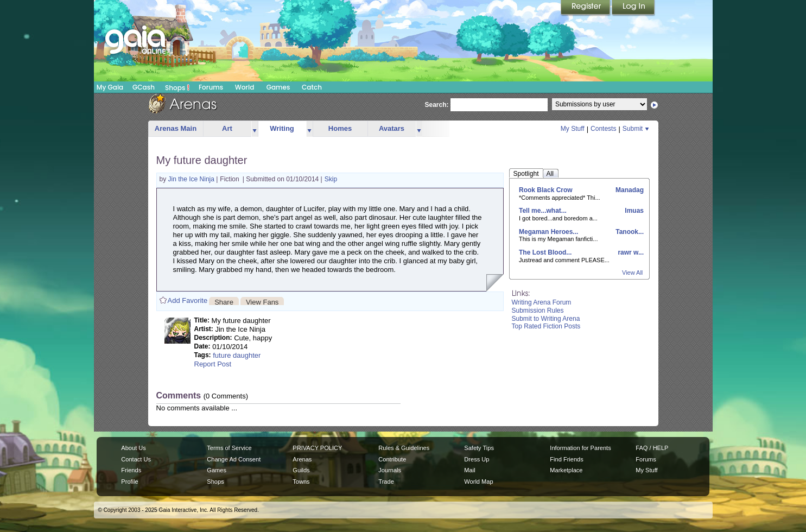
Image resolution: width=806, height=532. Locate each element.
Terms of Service (229, 448)
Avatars (392, 128)
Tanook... (629, 232)
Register (586, 8)
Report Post (213, 364)
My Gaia (110, 87)
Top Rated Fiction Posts (546, 326)
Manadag (629, 190)
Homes (340, 128)
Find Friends (566, 459)
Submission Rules (538, 311)
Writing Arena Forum (542, 302)
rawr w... (630, 252)
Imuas (633, 211)
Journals (390, 470)
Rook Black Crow (546, 190)
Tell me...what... (543, 211)
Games (278, 87)
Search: (437, 105)
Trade (386, 482)
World (245, 87)
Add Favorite (188, 300)
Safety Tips (479, 448)
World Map (478, 482)
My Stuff (573, 129)
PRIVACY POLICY (317, 448)
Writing (282, 128)
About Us (133, 448)
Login (633, 8)
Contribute (392, 459)
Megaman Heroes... (548, 232)
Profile (129, 482)
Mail (469, 470)
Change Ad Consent (234, 459)
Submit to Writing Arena (546, 319)
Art (227, 128)
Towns (301, 482)
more (255, 129)
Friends (131, 470)
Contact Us (136, 459)
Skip (331, 179)
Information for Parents (580, 448)
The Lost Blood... (545, 252)
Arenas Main (176, 128)
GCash (144, 87)
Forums (211, 87)
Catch (312, 87)
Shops (177, 87)
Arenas (302, 459)
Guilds (301, 470)
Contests (603, 129)
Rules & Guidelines (404, 448)
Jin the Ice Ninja (192, 179)
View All (632, 273)
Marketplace (566, 470)
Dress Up (477, 459)
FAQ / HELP (652, 448)
